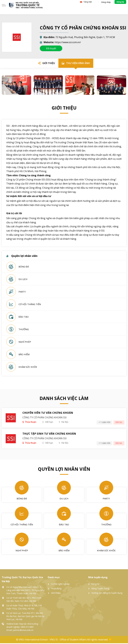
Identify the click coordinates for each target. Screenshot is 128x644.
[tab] (46, 64)
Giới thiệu (56, 594)
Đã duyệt (51, 48)
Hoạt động (56, 589)
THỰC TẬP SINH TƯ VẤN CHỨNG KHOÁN (50, 435)
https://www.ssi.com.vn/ (68, 42)
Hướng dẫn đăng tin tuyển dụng (107, 594)
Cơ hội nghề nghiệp (60, 585)
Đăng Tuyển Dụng (100, 589)
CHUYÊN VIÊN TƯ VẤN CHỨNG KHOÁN (49, 414)
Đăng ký (95, 585)
